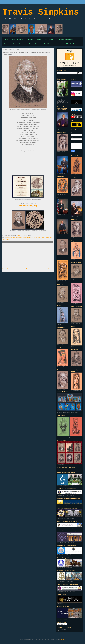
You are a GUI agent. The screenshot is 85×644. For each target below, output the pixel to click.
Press (6, 39)
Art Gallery (48, 44)
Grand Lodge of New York (19, 238)
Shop (39, 39)
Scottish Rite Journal (66, 39)
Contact (30, 39)
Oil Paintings (50, 39)
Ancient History (34, 44)
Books (6, 44)
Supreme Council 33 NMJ (47, 238)
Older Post (50, 269)
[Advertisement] (28, 256)
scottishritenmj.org (28, 206)
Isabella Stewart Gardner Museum (67, 44)
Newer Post (6, 269)
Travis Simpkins (41, 12)
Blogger (62, 639)
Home (28, 269)
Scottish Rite (37, 238)
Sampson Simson (29, 238)
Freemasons (9, 238)
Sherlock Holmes (19, 44)
